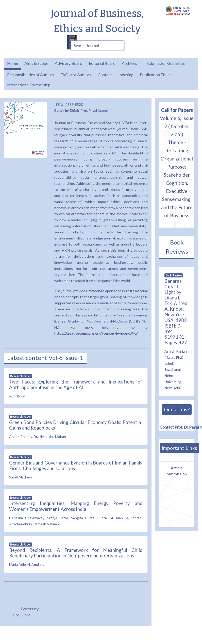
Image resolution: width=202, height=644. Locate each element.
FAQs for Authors (76, 75)
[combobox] (97, 45)
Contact (105, 75)
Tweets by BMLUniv (26, 612)
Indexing (126, 75)
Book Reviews (177, 247)
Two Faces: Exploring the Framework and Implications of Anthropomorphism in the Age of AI (76, 385)
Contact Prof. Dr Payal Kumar (179, 426)
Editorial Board (102, 63)
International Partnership (29, 85)
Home (13, 63)
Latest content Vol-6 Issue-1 (45, 358)
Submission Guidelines (166, 63)
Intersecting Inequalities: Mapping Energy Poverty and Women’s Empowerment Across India (76, 506)
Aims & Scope (36, 63)
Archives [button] (129, 63)
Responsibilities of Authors (31, 75)
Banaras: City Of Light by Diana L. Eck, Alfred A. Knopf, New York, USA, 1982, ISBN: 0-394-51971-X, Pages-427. (176, 312)
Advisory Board (69, 63)
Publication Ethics (156, 75)
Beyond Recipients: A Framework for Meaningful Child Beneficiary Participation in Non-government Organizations (76, 553)
